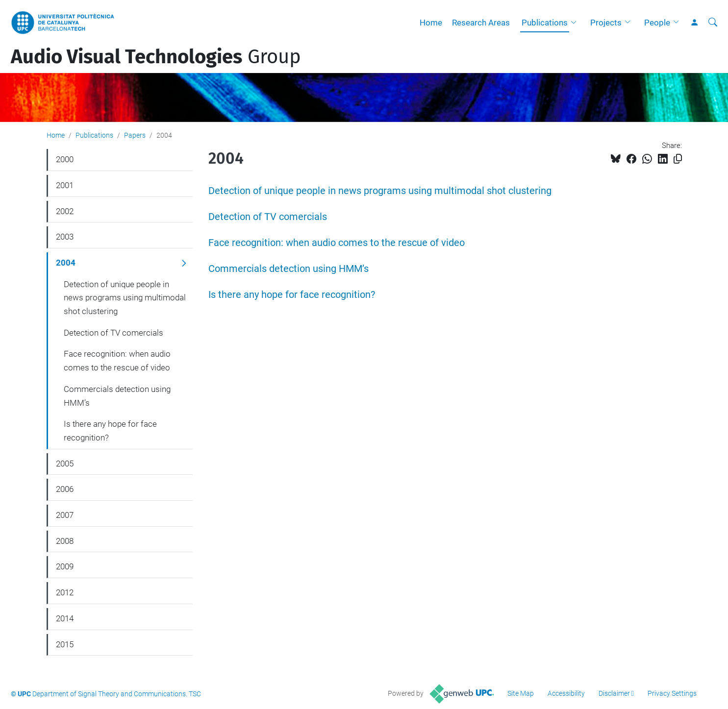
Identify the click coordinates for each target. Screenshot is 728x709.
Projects (606, 23)
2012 (65, 592)
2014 (65, 618)
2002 (65, 211)
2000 (65, 159)
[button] (576, 23)
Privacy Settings (672, 693)
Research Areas (481, 23)
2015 (65, 644)
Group (156, 57)
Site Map (521, 693)
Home (431, 23)
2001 (65, 185)
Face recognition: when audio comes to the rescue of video (337, 243)
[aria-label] (713, 23)
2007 (65, 515)
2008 (65, 541)
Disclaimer (614, 693)
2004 (66, 263)
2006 (65, 489)
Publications (545, 23)
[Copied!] (678, 159)
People (657, 23)
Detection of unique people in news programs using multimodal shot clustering (380, 191)
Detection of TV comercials (268, 217)
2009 (65, 566)
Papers (135, 135)
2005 (65, 464)
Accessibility (566, 693)
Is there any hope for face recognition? (292, 295)
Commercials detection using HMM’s (289, 269)
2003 (65, 237)
